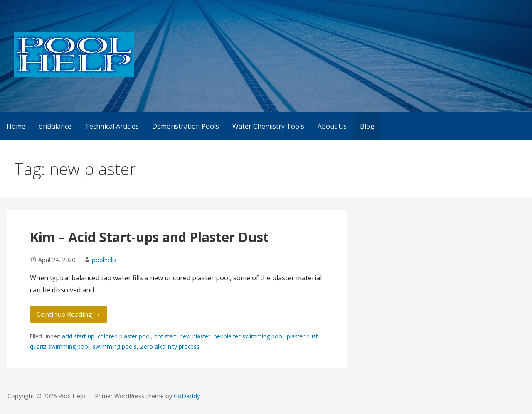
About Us (332, 126)
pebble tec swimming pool (249, 336)
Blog (367, 126)
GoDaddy (187, 396)
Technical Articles (112, 126)
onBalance (55, 126)
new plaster (195, 336)
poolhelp (104, 260)
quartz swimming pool (60, 347)
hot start (165, 336)
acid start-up (78, 336)
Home (16, 126)
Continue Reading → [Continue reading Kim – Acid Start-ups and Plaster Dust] (69, 314)
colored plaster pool (124, 336)
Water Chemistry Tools (268, 126)
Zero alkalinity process (170, 347)
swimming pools (115, 347)
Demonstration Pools (186, 126)
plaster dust (302, 336)
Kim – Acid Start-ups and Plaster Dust (149, 237)
